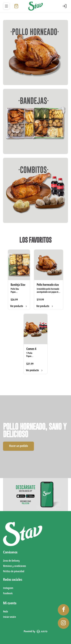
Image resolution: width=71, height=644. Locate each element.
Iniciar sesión (9, 617)
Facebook (8, 593)
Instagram (8, 588)
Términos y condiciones (14, 566)
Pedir (5, 612)
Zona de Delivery (11, 561)
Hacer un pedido (18, 446)
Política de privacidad (14, 571)
